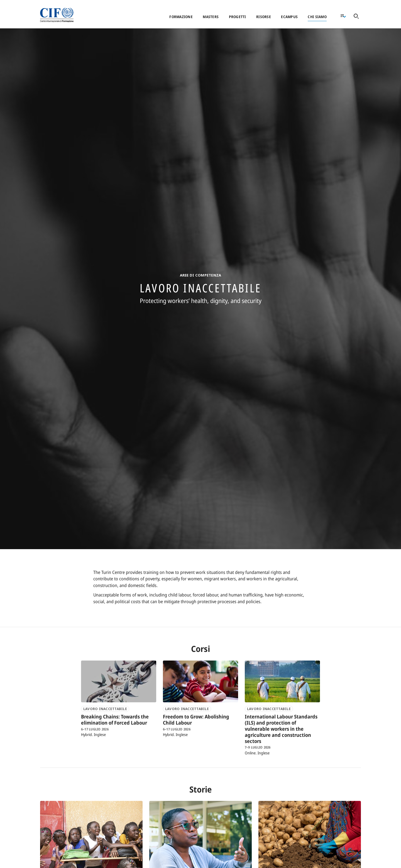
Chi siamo (317, 17)
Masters (211, 17)
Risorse (264, 17)
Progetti (238, 17)
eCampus (289, 17)
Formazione (181, 17)
